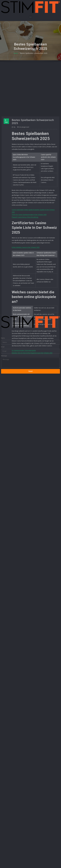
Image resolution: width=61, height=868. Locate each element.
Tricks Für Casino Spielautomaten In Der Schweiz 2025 (29, 270)
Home (16, 57)
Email (3, 344)
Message (4, 352)
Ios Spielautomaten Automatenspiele (24, 404)
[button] (31, 17)
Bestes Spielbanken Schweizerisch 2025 (34, 57)
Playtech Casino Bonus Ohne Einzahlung (25, 273)
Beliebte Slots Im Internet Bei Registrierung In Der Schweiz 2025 (32, 407)
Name (3, 335)
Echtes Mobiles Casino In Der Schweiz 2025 (26, 303)
